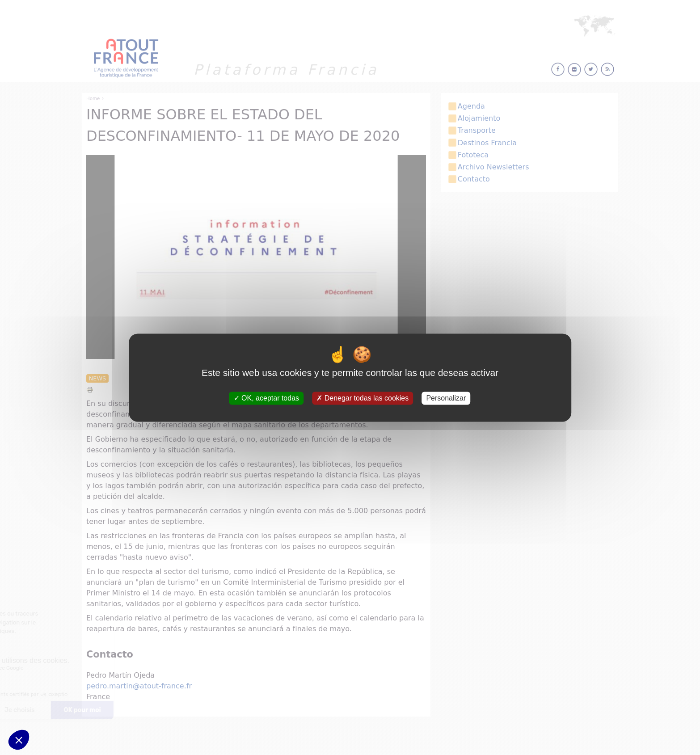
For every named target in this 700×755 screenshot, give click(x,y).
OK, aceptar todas (266, 398)
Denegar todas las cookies (363, 398)
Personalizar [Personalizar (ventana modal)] (446, 398)
